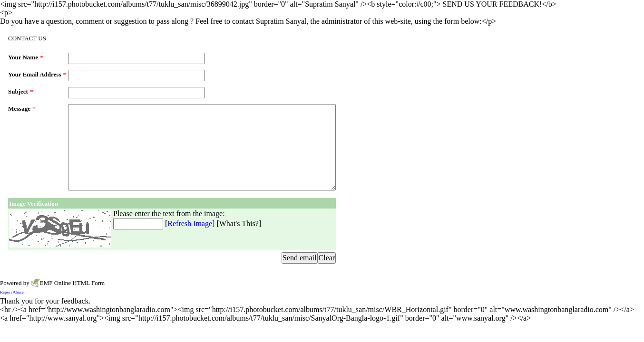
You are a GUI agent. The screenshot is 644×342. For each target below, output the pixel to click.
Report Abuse (12, 292)
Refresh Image (190, 223)
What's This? (239, 223)
